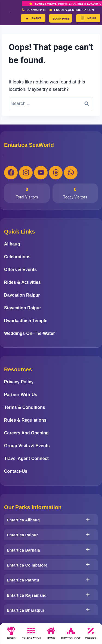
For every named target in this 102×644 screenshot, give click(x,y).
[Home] (51, 635)
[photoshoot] (71, 635)
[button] (33, 18)
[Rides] (11, 635)
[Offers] (91, 635)
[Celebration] (31, 635)
